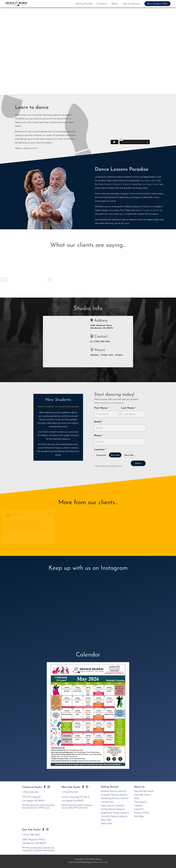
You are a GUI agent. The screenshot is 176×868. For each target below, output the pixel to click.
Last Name (128, 408)
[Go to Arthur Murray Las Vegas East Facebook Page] (45, 787)
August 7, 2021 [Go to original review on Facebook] (72, 517)
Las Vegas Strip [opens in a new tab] (150, 184)
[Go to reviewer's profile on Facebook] (63, 516)
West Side (129, 455)
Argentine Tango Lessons (115, 813)
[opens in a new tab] (88, 717)
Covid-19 (139, 809)
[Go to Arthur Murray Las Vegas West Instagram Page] (87, 787)
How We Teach (142, 795)
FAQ (136, 798)
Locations (102, 4)
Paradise (50, 850)
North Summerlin (30, 807)
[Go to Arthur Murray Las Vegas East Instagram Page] (49, 787)
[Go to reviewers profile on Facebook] (11, 515)
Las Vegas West (75, 805)
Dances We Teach (144, 791)
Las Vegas (37, 850)
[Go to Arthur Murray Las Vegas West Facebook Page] (83, 787)
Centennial (101, 455)
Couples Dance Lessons (114, 795)
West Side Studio (71, 787)
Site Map (139, 816)
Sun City (46, 807)
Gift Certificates (131, 4)
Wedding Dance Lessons (115, 798)
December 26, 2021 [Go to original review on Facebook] (23, 517)
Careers (138, 806)
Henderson (27, 850)
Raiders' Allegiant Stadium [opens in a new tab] (118, 184)
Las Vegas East (36, 847)
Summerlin (83, 807)
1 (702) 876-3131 (70, 792)
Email (98, 422)
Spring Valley (67, 807)
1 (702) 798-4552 (100, 341)
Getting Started (84, 4)
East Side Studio (31, 830)
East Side (115, 455)
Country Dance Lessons (114, 816)
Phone (98, 436)
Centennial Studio (32, 787)
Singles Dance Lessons (113, 791)
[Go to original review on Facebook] (53, 514)
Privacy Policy (142, 813)
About (115, 4)
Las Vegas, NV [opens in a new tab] (147, 181)
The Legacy (140, 802)
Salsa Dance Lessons (112, 806)
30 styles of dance (150, 210)
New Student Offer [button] (157, 4)
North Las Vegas (47, 805)
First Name (101, 408)
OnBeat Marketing (100, 862)
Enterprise (88, 805)
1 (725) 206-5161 (30, 792)
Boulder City (49, 847)
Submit (138, 464)
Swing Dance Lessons (113, 809)
